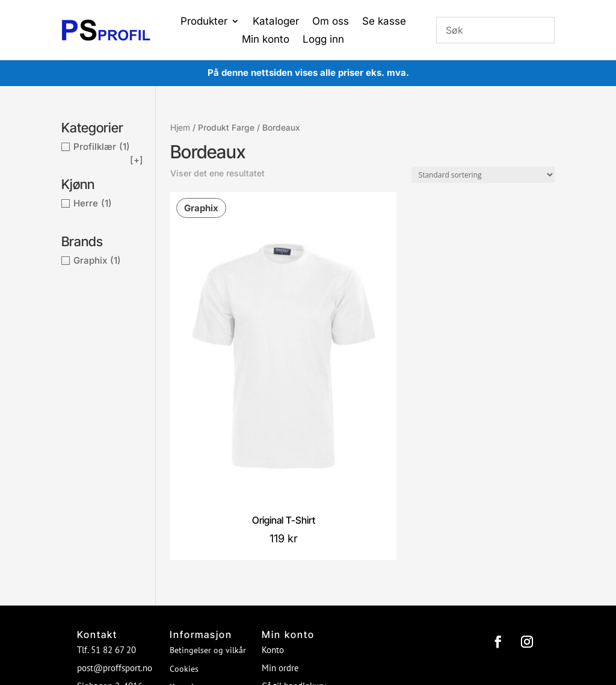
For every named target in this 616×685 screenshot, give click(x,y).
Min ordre (280, 507)
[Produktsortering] (483, 175)
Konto (273, 489)
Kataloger (276, 22)
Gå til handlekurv (294, 525)
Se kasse (384, 22)
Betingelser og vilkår (208, 489)
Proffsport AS (331, 606)
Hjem (180, 128)
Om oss (331, 22)
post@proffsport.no (115, 507)
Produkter (204, 22)
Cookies (184, 508)
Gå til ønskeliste (292, 543)
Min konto (266, 40)
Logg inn (323, 40)
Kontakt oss (191, 526)
